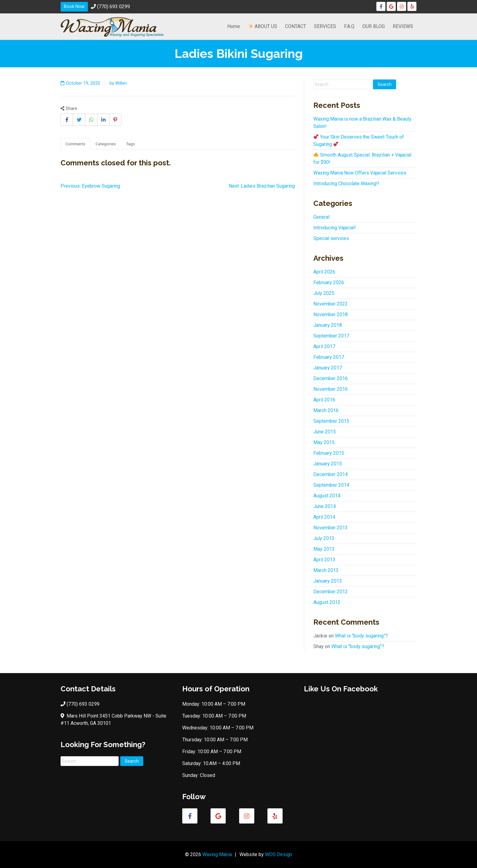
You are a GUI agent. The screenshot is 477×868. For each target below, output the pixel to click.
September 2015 (331, 421)
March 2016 (326, 410)
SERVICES (325, 26)
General (321, 217)
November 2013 (331, 528)
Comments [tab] (75, 144)
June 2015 (325, 432)
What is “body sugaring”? (361, 636)
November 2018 (331, 314)
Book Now (74, 7)
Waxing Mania (217, 854)
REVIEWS (403, 26)
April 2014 (324, 517)
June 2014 (325, 506)
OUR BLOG (374, 26)
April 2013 (324, 560)
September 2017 (331, 336)
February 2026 (329, 282)
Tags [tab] (130, 144)
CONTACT (296, 26)
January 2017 (328, 368)
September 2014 (331, 485)
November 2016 (331, 389)
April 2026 (324, 272)
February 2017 (329, 357)
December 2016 (331, 378)
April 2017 (324, 346)
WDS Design (279, 854)
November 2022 (331, 304)
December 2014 (331, 474)
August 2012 (327, 602)
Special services (331, 238)
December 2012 (331, 592)
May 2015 (324, 442)
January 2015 (328, 464)
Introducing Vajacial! (335, 228)
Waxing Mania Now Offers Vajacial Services (360, 173)
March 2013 (326, 570)
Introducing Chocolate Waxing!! (346, 183)
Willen (121, 83)
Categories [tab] (106, 144)
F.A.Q (349, 26)
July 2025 (324, 293)
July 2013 (324, 538)
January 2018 (328, 325)
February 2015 (329, 453)
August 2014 (327, 496)
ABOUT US (263, 26)
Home (234, 26)
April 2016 (324, 400)
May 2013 (324, 549)
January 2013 (328, 581)
